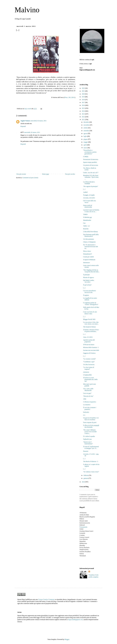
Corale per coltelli (88, 257)
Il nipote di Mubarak (89, 260)
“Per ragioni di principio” (91, 186)
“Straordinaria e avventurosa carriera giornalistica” (90, 152)
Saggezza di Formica (89, 353)
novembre (87, 125)
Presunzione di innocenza (91, 159)
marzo (86, 148)
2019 (83, 97)
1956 (85, 399)
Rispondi (23, 126)
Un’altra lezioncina (89, 365)
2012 (83, 117)
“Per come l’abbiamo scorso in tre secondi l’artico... (90, 432)
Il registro (86, 295)
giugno (86, 139)
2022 (83, 88)
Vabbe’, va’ (87, 226)
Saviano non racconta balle (91, 350)
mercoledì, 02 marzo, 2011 (39, 121)
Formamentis (83, 527)
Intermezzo (86, 263)
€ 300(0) (86, 157)
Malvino (27, 10)
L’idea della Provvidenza (90, 232)
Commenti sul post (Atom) (30, 178)
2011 (83, 120)
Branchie (86, 229)
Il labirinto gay (88, 217)
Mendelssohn (87, 220)
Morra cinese (87, 251)
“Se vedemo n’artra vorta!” (91, 472)
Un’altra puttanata (88, 239)
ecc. (84, 415)
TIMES (85, 214)
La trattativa (87, 405)
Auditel (85, 192)
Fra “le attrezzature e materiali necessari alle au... (91, 246)
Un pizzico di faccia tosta (91, 165)
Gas (84, 223)
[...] (84, 189)
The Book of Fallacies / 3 (91, 461)
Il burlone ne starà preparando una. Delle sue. (90, 379)
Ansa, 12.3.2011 (88, 337)
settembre (87, 131)
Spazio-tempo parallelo (90, 162)
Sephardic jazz (87, 439)
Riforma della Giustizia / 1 (91, 347)
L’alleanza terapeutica (90, 402)
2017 (83, 102)
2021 (83, 91)
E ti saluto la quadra (89, 436)
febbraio (86, 475)
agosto (86, 133)
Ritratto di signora (88, 277)
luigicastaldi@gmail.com (75, 620)
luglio (85, 136)
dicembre (86, 122)
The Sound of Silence (89, 327)
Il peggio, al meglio (89, 195)
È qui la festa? (87, 285)
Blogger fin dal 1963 (89, 319)
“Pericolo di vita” (88, 396)
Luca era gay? (87, 393)
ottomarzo (86, 372)
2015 (83, 108)
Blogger (67, 639)
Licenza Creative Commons (46, 599)
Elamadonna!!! (88, 254)
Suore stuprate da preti (90, 422)
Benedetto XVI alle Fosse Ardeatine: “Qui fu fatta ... (91, 177)
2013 (83, 114)
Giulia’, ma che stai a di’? (91, 173)
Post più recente (21, 174)
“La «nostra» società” (90, 359)
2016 (83, 105)
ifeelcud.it (86, 412)
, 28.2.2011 (70, 97)
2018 (83, 100)
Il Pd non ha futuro (89, 345)
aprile (85, 145)
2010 (83, 482)
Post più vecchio (70, 174)
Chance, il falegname (89, 242)
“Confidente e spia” (89, 362)
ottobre (86, 128)
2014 (83, 111)
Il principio (86, 275)
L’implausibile (87, 375)
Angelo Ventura (25, 121)
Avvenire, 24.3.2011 (89, 198)
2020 (83, 94)
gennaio (86, 478)
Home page (46, 174)
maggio (86, 142)
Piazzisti (86, 451)
